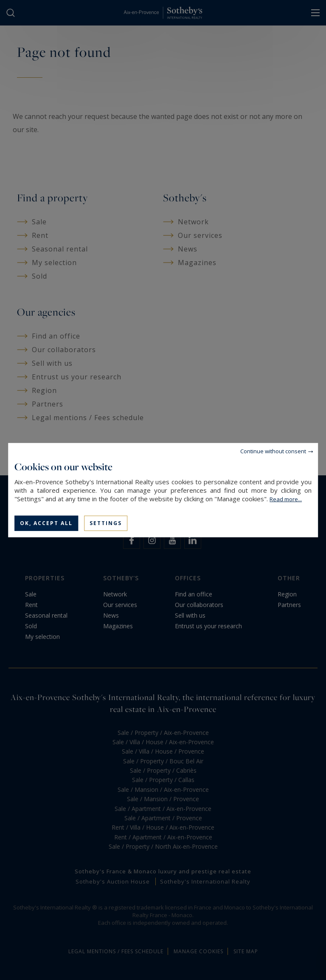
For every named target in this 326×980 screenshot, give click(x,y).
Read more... (286, 499)
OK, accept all (46, 523)
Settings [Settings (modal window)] (106, 523)
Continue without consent (273, 451)
